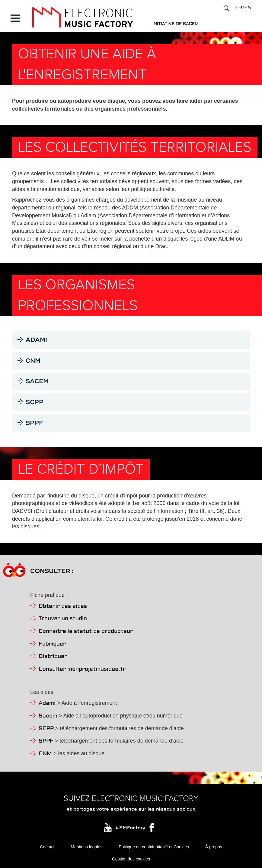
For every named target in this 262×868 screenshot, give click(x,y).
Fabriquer (52, 644)
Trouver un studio (63, 619)
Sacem (48, 716)
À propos (214, 847)
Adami (47, 703)
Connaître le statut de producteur (86, 632)
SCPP (46, 729)
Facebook (152, 829)
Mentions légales (86, 847)
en (248, 8)
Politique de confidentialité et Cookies (154, 847)
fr (239, 8)
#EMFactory (130, 828)
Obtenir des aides (63, 606)
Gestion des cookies (131, 859)
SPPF (46, 741)
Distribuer (53, 657)
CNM (45, 754)
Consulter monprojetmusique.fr (82, 669)
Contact (47, 847)
